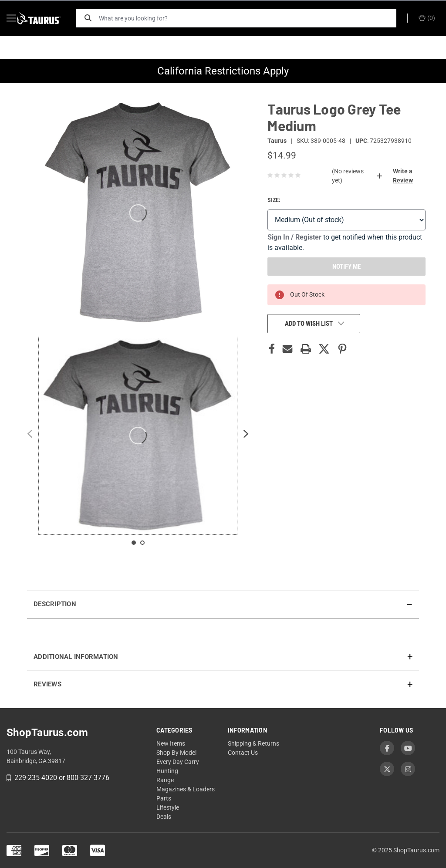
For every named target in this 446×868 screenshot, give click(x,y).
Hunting (167, 771)
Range (165, 780)
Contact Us (243, 753)
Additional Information (76, 657)
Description (55, 604)
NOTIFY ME (346, 267)
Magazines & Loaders (186, 789)
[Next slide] (246, 435)
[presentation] (223, 630)
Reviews (47, 684)
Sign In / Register (294, 237)
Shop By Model (176, 753)
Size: (274, 200)
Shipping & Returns (253, 743)
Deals (164, 817)
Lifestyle (168, 807)
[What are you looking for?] (251, 18)
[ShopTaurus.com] (49, 18)
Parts (164, 798)
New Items (171, 743)
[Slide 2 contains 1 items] (142, 543)
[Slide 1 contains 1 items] (134, 543)
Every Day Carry (178, 762)
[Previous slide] (30, 435)
